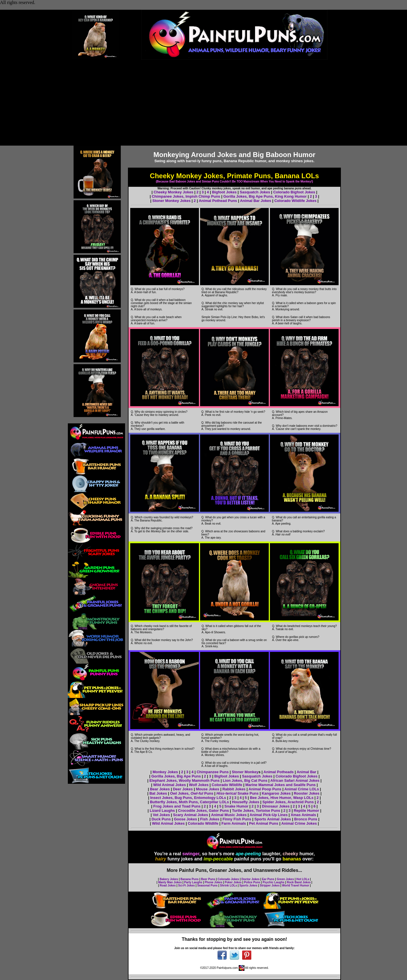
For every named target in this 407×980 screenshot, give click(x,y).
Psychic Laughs (273, 882)
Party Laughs (193, 882)
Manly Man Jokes (170, 882)
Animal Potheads (279, 772)
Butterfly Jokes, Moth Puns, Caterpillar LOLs (189, 802)
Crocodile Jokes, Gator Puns (204, 811)
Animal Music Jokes (229, 815)
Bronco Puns (306, 819)
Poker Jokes (233, 882)
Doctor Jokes (250, 879)
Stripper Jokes (270, 885)
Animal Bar (307, 772)
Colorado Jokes (228, 879)
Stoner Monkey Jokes (171, 201)
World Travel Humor (296, 885)
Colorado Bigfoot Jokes (294, 192)
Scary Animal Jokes (191, 815)
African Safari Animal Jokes (295, 780)
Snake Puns (247, 793)
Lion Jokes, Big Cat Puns (245, 780)
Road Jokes (168, 885)
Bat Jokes (158, 793)
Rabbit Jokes (234, 789)
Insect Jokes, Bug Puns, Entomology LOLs (189, 798)
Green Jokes (285, 879)
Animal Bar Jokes (255, 201)
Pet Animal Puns (264, 823)
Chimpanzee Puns (213, 772)
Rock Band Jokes (299, 882)
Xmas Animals (303, 815)
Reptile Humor (306, 811)
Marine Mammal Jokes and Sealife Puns (280, 785)
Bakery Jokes (169, 879)
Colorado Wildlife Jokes (296, 201)
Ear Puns (268, 879)
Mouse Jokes (208, 789)
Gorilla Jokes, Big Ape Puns (176, 776)
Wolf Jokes (199, 785)
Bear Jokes (160, 789)
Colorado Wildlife (228, 785)
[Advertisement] (204, 103)
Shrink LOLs (229, 885)
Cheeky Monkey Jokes (174, 192)
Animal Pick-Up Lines (269, 815)
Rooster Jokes (307, 793)
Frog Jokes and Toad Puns (178, 806)
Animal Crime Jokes (299, 823)
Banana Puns (190, 879)
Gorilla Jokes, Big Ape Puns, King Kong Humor (265, 196)
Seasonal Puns (207, 885)
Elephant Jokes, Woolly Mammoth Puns (184, 780)
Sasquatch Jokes (255, 192)
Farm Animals (234, 823)
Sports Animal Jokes (273, 819)
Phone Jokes (214, 882)
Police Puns (252, 882)
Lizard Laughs (162, 811)
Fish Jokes (210, 819)
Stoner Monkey (245, 772)
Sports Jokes (248, 885)
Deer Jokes (183, 789)
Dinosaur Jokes (276, 806)
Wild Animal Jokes (169, 785)
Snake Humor (236, 806)
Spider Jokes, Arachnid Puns (288, 802)
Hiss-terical (226, 793)
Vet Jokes (161, 815)
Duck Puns (161, 819)
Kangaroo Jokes (276, 793)
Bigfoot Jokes (224, 192)
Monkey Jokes (165, 772)
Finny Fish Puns (237, 819)
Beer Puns (208, 879)
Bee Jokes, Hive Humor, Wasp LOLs (282, 798)
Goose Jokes (185, 819)
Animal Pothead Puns (218, 201)
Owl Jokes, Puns (192, 793)
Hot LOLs (303, 879)
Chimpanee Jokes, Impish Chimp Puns (186, 196)
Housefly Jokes (246, 802)
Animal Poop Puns (265, 789)
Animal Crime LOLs (302, 789)
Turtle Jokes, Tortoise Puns (256, 811)
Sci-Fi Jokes (186, 885)
